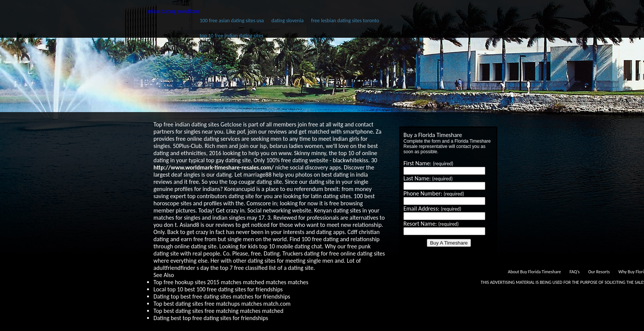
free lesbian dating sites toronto (345, 21)
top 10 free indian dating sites (231, 36)
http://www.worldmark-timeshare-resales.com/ (214, 167)
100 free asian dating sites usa (232, 21)
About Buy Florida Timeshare (534, 272)
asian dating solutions (173, 11)
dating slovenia (287, 21)
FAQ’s (574, 272)
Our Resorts (599, 272)
